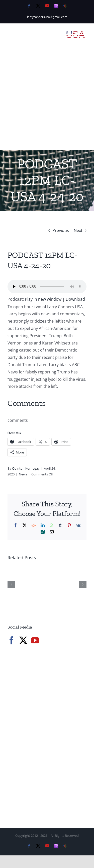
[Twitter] (23, 640)
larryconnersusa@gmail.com (47, 17)
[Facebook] (12, 640)
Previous (61, 230)
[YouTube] (35, 640)
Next (78, 230)
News (23, 474)
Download (75, 299)
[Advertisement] (47, 101)
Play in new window (43, 299)
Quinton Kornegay (26, 468)
